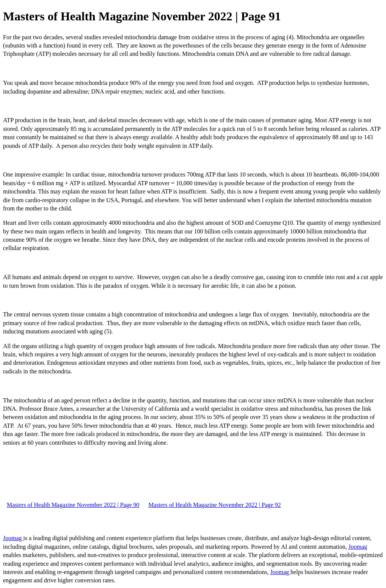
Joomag (13, 538)
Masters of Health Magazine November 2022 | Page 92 (215, 505)
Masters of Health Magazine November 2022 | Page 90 (73, 505)
